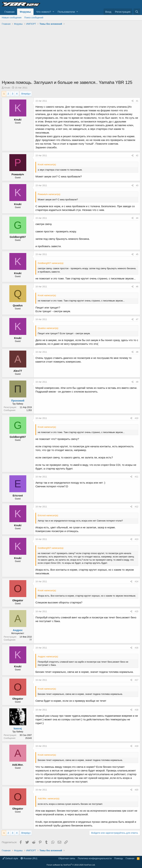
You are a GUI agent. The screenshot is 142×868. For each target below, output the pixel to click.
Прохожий (18, 401)
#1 (137, 101)
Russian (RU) (29, 858)
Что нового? (44, 12)
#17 (137, 680)
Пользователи (66, 12)
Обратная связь (67, 858)
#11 (137, 477)
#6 (137, 287)
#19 (137, 746)
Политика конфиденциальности (95, 858)
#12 (137, 507)
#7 (137, 319)
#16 (137, 648)
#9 (137, 382)
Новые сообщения (12, 18)
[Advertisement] (71, 53)
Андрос (18, 630)
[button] (53, 12)
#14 (137, 582)
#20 (137, 790)
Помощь (119, 858)
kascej (18, 728)
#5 (137, 254)
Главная (9, 12)
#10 (137, 418)
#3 (137, 186)
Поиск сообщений (34, 18)
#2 (137, 156)
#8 (137, 352)
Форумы (25, 12)
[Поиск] (137, 12)
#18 (137, 710)
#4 (137, 218)
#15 (137, 611)
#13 (137, 539)
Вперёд (25, 94)
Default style (10, 858)
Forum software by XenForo (71, 865)
